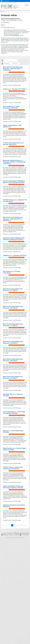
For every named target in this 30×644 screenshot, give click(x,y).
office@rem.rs (6, 535)
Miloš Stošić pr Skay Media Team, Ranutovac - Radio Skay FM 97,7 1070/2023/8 (13, 69)
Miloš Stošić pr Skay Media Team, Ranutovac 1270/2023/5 (13, 307)
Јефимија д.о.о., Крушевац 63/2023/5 (15, 255)
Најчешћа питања (8, 3)
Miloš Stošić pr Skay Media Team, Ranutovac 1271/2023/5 (13, 290)
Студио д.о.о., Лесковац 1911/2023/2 (15, 89)
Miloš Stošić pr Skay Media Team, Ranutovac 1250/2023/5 (13, 360)
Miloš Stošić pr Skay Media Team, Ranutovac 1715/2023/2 (13, 325)
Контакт (15, 3)
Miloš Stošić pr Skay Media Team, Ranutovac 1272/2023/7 (13, 377)
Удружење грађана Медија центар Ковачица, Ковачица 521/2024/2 (14, 239)
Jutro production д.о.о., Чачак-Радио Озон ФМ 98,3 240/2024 (14, 413)
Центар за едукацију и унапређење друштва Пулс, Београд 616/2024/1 (14, 182)
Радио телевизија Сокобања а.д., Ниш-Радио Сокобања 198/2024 (13, 487)
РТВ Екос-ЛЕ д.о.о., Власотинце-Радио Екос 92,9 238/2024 (13, 468)
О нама (2, 3)
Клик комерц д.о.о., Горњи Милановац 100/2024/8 (11, 107)
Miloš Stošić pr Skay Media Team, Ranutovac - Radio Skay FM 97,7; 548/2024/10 (13, 219)
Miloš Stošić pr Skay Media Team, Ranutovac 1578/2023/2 (13, 342)
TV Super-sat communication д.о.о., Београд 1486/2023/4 (14, 144)
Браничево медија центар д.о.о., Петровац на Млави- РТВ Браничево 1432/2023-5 (14, 162)
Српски (26, 5)
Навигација (5, 1)
